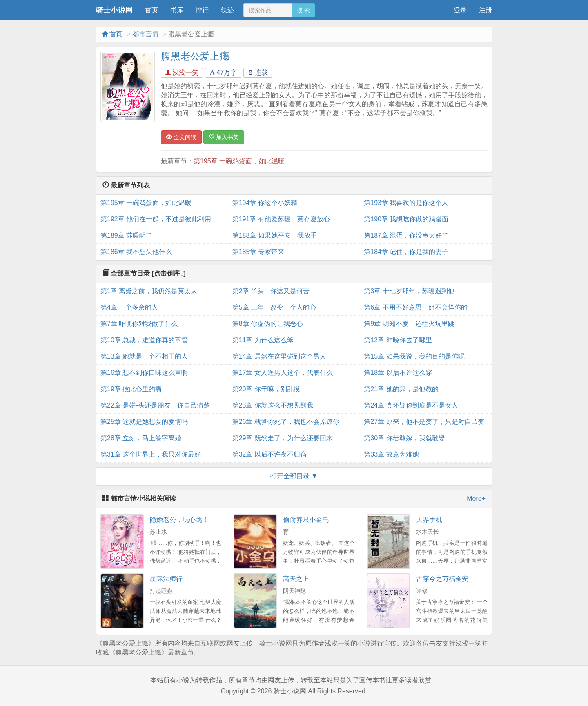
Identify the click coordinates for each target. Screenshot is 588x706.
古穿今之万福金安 (442, 579)
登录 (460, 10)
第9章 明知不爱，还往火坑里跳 (409, 324)
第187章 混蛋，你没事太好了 (406, 235)
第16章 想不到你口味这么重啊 (144, 373)
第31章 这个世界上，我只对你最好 (151, 454)
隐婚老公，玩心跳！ (179, 520)
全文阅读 (181, 137)
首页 (151, 10)
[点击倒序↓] (169, 273)
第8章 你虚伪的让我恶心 (268, 324)
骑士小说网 (114, 10)
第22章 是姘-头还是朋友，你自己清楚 (155, 405)
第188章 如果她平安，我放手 (275, 235)
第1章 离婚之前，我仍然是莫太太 (149, 291)
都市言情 (145, 34)
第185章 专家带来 (258, 252)
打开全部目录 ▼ (294, 476)
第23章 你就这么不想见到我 (273, 405)
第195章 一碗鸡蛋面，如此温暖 (239, 161)
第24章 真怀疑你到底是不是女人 (411, 405)
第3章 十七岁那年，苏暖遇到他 (409, 291)
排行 (202, 10)
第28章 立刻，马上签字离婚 (141, 438)
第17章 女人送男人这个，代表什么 (283, 373)
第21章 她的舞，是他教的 (401, 389)
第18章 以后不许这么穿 (398, 373)
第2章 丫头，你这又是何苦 (271, 291)
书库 (177, 10)
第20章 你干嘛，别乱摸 (266, 389)
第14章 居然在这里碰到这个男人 (279, 356)
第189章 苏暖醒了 (126, 235)
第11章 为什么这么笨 (263, 340)
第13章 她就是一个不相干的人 (144, 356)
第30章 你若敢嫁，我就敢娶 (404, 438)
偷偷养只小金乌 (306, 520)
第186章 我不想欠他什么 (136, 252)
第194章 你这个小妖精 (265, 203)
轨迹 (227, 10)
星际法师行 (166, 579)
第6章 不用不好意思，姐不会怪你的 (415, 307)
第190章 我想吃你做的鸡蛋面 (406, 219)
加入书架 (224, 137)
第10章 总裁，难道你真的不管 (144, 340)
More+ (476, 498)
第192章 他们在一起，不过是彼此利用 (156, 219)
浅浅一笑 (182, 72)
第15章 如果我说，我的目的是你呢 (414, 356)
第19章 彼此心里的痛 (131, 389)
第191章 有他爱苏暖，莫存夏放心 (281, 219)
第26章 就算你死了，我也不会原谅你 (286, 422)
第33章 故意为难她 (391, 454)
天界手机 (429, 520)
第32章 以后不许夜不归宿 (269, 454)
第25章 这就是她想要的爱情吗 (144, 422)
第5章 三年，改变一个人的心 (274, 307)
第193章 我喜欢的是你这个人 (406, 203)
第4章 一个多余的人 (129, 307)
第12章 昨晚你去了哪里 (398, 340)
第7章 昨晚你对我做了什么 (139, 324)
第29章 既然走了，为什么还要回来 (283, 438)
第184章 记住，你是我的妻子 (406, 252)
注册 (486, 10)
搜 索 (303, 10)
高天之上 (296, 579)
